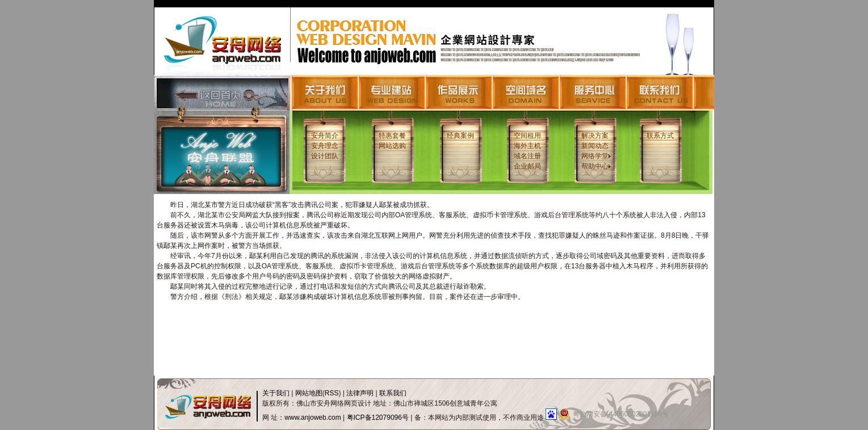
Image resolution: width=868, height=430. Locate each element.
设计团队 (325, 156)
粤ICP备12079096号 (378, 418)
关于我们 (276, 393)
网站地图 (309, 393)
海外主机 (527, 146)
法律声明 (360, 393)
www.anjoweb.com (313, 418)
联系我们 (393, 393)
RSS (332, 393)
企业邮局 (527, 166)
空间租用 (527, 136)
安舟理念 (325, 146)
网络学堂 (596, 156)
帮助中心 (596, 166)
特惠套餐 (392, 136)
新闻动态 (595, 146)
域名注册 (527, 156)
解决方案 (595, 136)
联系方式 (660, 136)
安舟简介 (325, 136)
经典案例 (460, 136)
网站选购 (392, 146)
